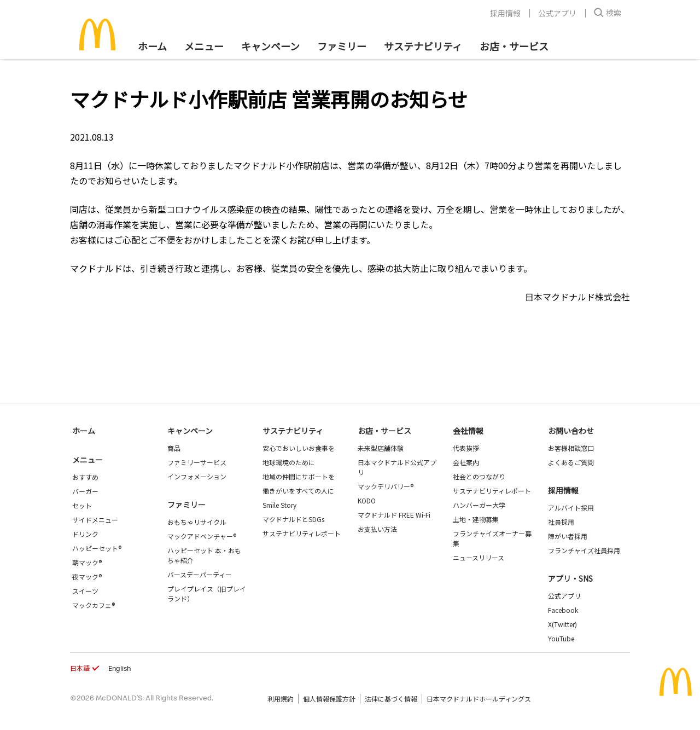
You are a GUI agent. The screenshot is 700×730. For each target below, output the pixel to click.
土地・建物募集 (476, 519)
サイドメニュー (95, 520)
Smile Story (279, 505)
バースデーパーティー (200, 574)
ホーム (152, 46)
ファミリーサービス (197, 462)
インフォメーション (197, 476)
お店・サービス (514, 46)
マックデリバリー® (386, 486)
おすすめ (85, 477)
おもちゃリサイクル (197, 522)
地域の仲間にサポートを (299, 476)
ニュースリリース (479, 557)
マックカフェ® (94, 605)
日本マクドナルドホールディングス (479, 699)
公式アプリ (557, 13)
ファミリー (342, 46)
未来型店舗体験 (381, 448)
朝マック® (87, 562)
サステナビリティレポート (302, 533)
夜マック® (87, 577)
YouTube (561, 638)
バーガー (85, 491)
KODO (367, 500)
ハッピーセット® (97, 548)
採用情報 (505, 13)
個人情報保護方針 (329, 699)
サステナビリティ (423, 46)
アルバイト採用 (571, 508)
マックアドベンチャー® (202, 536)
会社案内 (466, 462)
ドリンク (85, 534)
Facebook (563, 610)
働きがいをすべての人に (298, 491)
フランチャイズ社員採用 (584, 550)
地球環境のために (289, 462)
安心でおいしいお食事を (299, 448)
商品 (174, 448)
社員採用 (561, 522)
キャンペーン (270, 46)
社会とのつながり (479, 476)
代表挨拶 (466, 448)
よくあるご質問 (571, 462)
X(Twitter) (562, 624)
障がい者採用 (568, 536)
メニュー (87, 460)
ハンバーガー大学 (479, 505)
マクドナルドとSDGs (293, 519)
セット (82, 505)
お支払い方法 (377, 529)
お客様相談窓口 (571, 448)
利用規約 (281, 699)
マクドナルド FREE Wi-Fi (394, 515)
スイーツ (85, 591)
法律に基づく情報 (391, 699)
